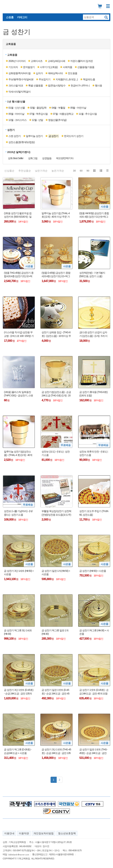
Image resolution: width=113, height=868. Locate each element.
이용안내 (9, 833)
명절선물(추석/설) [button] (57, 120)
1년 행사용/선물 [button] (16, 102)
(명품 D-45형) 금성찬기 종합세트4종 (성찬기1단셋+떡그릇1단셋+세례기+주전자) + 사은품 (56, 275)
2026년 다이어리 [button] (17, 61)
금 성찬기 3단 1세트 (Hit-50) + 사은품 (19, 573)
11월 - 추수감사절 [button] (88, 114)
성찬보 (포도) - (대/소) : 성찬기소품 (56, 453)
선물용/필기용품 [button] (86, 67)
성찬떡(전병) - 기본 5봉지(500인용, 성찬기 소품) (92, 275)
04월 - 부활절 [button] (58, 108)
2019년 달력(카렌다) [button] (19, 152)
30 (74, 171)
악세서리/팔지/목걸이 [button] (20, 92)
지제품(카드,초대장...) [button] (67, 79)
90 (88, 171)
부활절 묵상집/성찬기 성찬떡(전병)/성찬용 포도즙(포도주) (56, 513)
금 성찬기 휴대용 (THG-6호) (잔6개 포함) (93, 394)
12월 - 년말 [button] (37, 120)
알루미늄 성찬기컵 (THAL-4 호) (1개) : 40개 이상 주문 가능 (56, 215)
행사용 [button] (99, 86)
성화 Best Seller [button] (16, 158)
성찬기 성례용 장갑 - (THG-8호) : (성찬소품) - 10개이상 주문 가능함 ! (56, 334)
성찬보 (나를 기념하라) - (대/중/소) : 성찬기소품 (18, 513)
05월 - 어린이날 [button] (78, 108)
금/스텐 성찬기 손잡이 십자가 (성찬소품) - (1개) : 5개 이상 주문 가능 (93, 334)
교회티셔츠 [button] (37, 61)
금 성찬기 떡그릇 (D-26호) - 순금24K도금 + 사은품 (18, 751)
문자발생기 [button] (29, 67)
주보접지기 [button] (45, 79)
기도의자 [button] (13, 67)
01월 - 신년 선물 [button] (17, 108)
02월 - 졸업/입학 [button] (38, 108)
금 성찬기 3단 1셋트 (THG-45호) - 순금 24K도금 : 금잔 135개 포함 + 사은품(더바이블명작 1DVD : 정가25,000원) (56, 751)
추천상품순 (25, 171)
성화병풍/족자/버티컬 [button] (20, 73)
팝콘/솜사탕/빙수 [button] (57, 86)
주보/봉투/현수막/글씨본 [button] (21, 79)
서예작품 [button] (67, 67)
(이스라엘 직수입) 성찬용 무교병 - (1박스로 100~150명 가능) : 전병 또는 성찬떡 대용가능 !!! (19, 334)
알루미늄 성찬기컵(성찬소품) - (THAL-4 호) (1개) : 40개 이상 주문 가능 (18, 454)
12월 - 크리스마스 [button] (18, 120)
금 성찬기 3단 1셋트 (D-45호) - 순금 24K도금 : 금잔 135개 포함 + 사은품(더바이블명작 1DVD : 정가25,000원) (19, 692)
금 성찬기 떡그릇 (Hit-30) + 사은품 (94, 632)
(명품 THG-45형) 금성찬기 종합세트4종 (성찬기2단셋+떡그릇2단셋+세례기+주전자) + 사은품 (19, 275)
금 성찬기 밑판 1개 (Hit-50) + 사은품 (56, 573)
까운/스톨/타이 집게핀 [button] (82, 61)
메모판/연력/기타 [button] (65, 158)
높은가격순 (58, 171)
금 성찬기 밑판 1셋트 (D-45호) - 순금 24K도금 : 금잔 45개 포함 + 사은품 (55, 692)
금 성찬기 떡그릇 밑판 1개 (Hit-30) (55, 632)
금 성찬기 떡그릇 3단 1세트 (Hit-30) (18, 632)
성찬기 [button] (11, 130)
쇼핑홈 (10, 17)
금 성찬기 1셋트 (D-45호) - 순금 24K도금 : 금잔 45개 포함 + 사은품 (94, 692)
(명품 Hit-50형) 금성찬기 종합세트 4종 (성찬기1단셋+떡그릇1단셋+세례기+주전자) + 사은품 (94, 215)
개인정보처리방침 (44, 833)
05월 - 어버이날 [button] (16, 114)
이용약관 (24, 833)
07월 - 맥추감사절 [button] (39, 114)
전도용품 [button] (73, 73)
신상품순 (9, 171)
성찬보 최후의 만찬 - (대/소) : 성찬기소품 (94, 453)
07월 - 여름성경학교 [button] (63, 114)
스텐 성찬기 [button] (15, 136)
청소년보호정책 (67, 833)
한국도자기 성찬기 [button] (74, 136)
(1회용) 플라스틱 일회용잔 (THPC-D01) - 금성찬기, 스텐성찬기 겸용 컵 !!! (18, 394)
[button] (53, 136)
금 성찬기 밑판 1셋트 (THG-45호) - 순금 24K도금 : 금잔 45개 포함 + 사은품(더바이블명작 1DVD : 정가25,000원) (94, 751)
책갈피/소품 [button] (89, 79)
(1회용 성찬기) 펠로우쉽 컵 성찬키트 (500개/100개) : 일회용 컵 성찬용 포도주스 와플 (18, 215)
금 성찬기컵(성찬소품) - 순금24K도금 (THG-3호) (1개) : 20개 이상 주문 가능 (56, 394)
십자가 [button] (39, 73)
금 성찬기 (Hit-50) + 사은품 (93, 571)
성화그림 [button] (33, 158)
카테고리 (22, 17)
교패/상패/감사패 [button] (56, 61)
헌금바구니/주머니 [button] (80, 86)
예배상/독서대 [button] (55, 73)
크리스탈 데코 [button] (16, 86)
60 (81, 171)
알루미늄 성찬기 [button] (34, 136)
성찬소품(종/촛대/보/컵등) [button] (22, 142)
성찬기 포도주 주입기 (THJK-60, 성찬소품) (94, 513)
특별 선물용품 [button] (36, 86)
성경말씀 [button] (47, 158)
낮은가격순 (41, 171)
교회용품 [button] (11, 44)
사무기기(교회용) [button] (49, 67)
